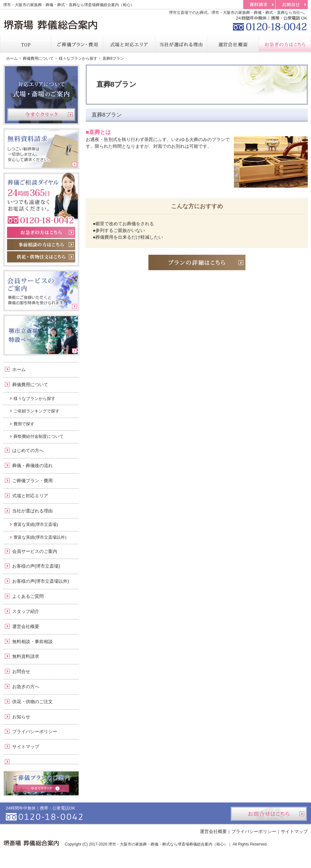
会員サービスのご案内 (35, 551)
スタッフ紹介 (26, 611)
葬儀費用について (30, 385)
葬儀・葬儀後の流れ (32, 465)
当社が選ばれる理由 (32, 511)
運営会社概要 (26, 626)
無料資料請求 (26, 656)
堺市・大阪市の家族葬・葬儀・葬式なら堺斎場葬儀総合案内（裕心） (168, 844)
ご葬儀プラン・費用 (32, 481)
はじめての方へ (28, 450)
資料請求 (259, 4)
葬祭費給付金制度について (39, 436)
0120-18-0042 (269, 22)
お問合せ (21, 671)
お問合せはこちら (269, 814)
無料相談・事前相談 (32, 642)
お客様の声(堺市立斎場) (36, 566)
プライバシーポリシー (35, 731)
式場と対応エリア (30, 496)
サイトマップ (26, 747)
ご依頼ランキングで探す (36, 411)
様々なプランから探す (34, 399)
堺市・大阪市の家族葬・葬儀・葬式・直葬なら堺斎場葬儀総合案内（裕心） (69, 5)
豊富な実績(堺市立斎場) (36, 524)
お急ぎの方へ (26, 686)
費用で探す (24, 424)
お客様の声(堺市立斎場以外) (41, 581)
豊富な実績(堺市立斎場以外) (40, 537)
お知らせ (21, 717)
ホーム (19, 369)
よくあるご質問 (28, 596)
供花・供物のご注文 (32, 702)
